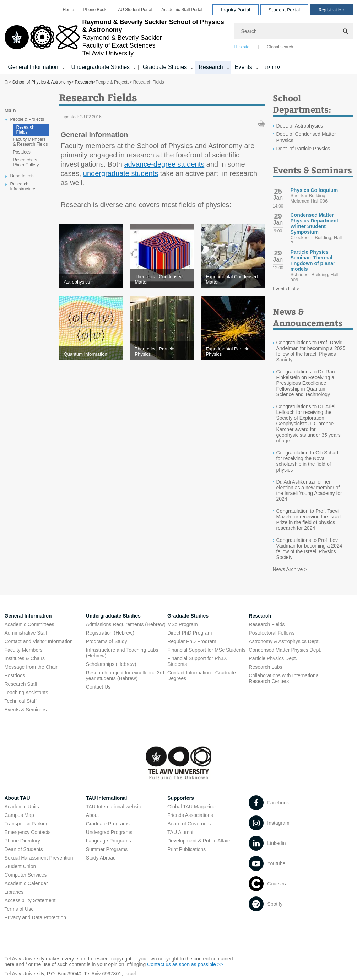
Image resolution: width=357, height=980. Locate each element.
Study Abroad (101, 858)
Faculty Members (24, 650)
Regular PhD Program (192, 641)
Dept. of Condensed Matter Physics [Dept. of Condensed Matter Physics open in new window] (306, 137)
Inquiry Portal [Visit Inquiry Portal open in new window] (236, 10)
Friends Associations (190, 815)
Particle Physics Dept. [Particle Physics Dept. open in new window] (273, 658)
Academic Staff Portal (182, 10)
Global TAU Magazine (191, 807)
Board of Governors (189, 824)
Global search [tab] (280, 47)
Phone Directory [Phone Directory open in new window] (22, 841)
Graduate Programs (108, 824)
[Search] (293, 31)
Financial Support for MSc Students (206, 650)
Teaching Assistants (26, 693)
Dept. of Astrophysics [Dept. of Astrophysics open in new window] (300, 126)
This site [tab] (242, 47)
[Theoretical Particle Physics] (162, 351)
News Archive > (290, 569)
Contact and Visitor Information (39, 641)
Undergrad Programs (109, 832)
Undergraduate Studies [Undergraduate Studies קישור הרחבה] (101, 67)
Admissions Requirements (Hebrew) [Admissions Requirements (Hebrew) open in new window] (126, 624)
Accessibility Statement (30, 900)
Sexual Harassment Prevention (39, 858)
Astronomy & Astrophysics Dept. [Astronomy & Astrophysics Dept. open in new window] (284, 641)
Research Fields (25, 130)
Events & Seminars (26, 710)
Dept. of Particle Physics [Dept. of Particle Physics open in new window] (303, 149)
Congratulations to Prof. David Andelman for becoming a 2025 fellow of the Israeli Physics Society (311, 351)
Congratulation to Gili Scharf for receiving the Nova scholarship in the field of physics (307, 461)
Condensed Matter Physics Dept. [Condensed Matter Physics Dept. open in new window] (285, 650)
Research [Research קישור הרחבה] (211, 67)
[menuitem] (68, 10)
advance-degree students (164, 164)
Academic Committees (29, 624)
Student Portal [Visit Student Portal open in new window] (284, 10)
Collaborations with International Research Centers (284, 678)
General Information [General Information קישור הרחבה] (33, 67)
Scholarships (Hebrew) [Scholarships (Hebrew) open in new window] (111, 664)
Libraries (14, 892)
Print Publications (186, 849)
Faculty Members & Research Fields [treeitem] (31, 142)
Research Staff (21, 684)
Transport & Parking (27, 824)
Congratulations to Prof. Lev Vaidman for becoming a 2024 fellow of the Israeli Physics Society (309, 549)
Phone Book (95, 10)
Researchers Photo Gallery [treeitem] (26, 162)
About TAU (17, 798)
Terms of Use (19, 909)
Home (68, 10)
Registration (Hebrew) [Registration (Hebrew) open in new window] (110, 633)
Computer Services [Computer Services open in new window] (26, 875)
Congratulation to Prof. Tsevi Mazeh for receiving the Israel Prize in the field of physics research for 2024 (309, 519)
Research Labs (265, 667)
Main (10, 111)
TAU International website (114, 807)
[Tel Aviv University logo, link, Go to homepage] (116, 38)
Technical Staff (21, 701)
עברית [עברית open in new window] (273, 67)
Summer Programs (107, 849)
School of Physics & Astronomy (7, 82)
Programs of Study (107, 641)
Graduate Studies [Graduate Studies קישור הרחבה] (165, 67)
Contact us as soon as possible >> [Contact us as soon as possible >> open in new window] (185, 964)
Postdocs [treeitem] (22, 152)
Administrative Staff (26, 633)
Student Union (20, 866)
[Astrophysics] (91, 282)
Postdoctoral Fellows (272, 633)
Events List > (286, 289)
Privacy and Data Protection (36, 917)
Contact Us (98, 687)
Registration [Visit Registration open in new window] (331, 10)
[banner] (179, 37)
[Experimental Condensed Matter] (233, 279)
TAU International (107, 798)
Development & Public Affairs (199, 841)
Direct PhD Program (190, 633)
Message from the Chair (31, 667)
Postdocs (15, 675)
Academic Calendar (26, 883)
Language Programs (109, 841)
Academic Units (22, 807)
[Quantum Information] (91, 354)
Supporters (181, 798)
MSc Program (183, 624)
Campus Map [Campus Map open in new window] (19, 815)
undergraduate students (121, 173)
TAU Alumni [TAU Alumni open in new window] (180, 832)
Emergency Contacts (28, 832)
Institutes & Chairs (25, 658)
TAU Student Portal (134, 10)
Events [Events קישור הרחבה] (244, 67)
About (93, 815)
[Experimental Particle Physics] (233, 351)
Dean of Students (24, 849)
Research (84, 82)
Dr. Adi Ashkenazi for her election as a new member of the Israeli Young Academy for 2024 (309, 490)
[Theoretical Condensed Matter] (162, 279)
